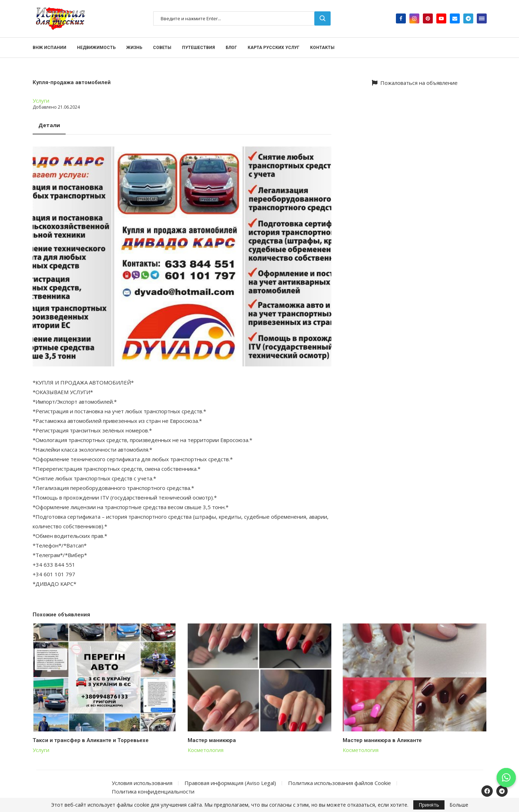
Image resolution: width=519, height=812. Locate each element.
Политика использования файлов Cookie (339, 783)
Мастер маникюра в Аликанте (382, 740)
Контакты (322, 48)
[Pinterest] (428, 18)
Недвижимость (96, 48)
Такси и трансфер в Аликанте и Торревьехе (91, 740)
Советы (162, 48)
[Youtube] (441, 18)
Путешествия (198, 48)
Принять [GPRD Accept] (429, 805)
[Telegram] (468, 18)
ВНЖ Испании (49, 48)
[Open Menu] (482, 18)
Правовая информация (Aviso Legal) (230, 783)
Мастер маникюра (212, 740)
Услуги (41, 100)
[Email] (455, 18)
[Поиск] (242, 18)
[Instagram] (414, 18)
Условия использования (142, 783)
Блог (231, 48)
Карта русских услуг (274, 48)
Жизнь (134, 48)
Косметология (206, 750)
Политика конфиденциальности (153, 791)
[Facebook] (401, 18)
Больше (459, 805)
